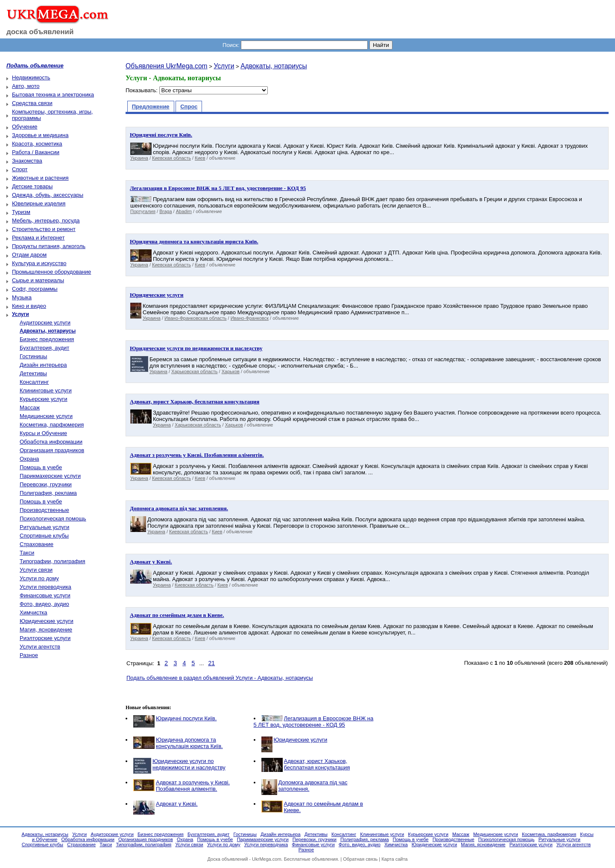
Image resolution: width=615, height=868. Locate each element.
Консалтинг (34, 382)
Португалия (143, 211)
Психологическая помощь (53, 519)
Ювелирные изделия (39, 203)
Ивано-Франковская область (195, 318)
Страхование (37, 544)
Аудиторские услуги (45, 323)
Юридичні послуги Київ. (186, 718)
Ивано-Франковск (250, 318)
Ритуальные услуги (44, 527)
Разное (29, 655)
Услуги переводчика (45, 587)
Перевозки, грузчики (46, 484)
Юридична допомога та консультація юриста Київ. (189, 743)
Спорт (20, 169)
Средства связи (32, 103)
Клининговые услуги (46, 390)
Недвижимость (31, 77)
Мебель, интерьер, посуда (46, 221)
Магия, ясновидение (46, 630)
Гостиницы (33, 356)
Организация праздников (52, 450)
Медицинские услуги (46, 416)
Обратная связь (360, 859)
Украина (139, 158)
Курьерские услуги (44, 399)
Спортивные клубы (44, 536)
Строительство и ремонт (44, 229)
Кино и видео (29, 306)
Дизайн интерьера (43, 365)
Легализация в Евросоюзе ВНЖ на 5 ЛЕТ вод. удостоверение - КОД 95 (314, 722)
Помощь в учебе (41, 467)
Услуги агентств (40, 647)
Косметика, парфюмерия (52, 425)
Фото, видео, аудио (44, 604)
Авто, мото (26, 86)
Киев (200, 158)
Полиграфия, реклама (48, 493)
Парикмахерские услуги (50, 476)
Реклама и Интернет (38, 238)
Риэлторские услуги (45, 638)
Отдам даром (29, 255)
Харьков (231, 371)
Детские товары (32, 186)
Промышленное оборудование (51, 272)
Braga (165, 211)
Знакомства (27, 161)
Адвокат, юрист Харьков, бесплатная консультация (317, 764)
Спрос (189, 107)
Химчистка (34, 612)
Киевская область (171, 158)
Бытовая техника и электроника (53, 95)
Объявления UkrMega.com (167, 66)
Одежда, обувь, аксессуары (48, 195)
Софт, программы (35, 289)
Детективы (33, 373)
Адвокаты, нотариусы (274, 66)
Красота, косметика (37, 144)
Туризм (21, 212)
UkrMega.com (266, 859)
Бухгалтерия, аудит (44, 348)
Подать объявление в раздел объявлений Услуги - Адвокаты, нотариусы (220, 678)
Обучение (25, 127)
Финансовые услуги (45, 595)
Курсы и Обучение (43, 433)
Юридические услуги (47, 621)
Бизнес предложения (47, 339)
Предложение (151, 107)
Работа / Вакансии (36, 152)
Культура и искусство (39, 263)
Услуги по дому (39, 578)
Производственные (44, 510)
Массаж (30, 408)
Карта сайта (394, 859)
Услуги (224, 66)
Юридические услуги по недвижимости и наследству (189, 764)
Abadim (184, 211)
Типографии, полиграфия (53, 561)
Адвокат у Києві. (177, 804)
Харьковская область (195, 371)
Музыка (22, 297)
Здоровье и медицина (40, 135)
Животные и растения (40, 178)
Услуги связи (36, 570)
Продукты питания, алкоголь (49, 246)
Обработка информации (51, 442)
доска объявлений (40, 32)
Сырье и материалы (38, 280)
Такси (27, 553)
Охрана (29, 459)
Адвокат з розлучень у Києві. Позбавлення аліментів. (193, 786)
